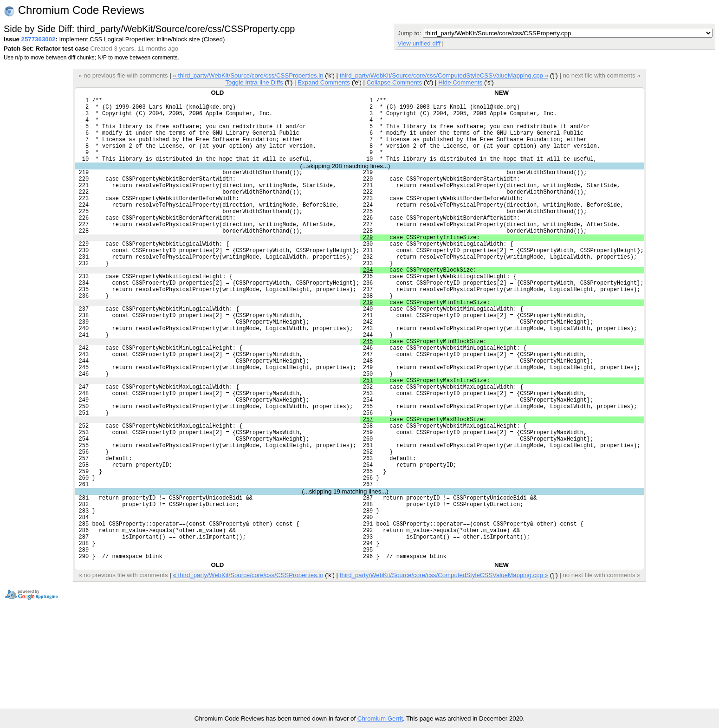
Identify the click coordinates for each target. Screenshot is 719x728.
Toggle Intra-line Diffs (254, 82)
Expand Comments (324, 82)
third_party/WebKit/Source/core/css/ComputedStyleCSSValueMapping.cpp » (444, 75)
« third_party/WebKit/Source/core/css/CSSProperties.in (248, 75)
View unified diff (419, 43)
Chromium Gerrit (380, 718)
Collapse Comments (394, 82)
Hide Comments (460, 82)
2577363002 (39, 39)
